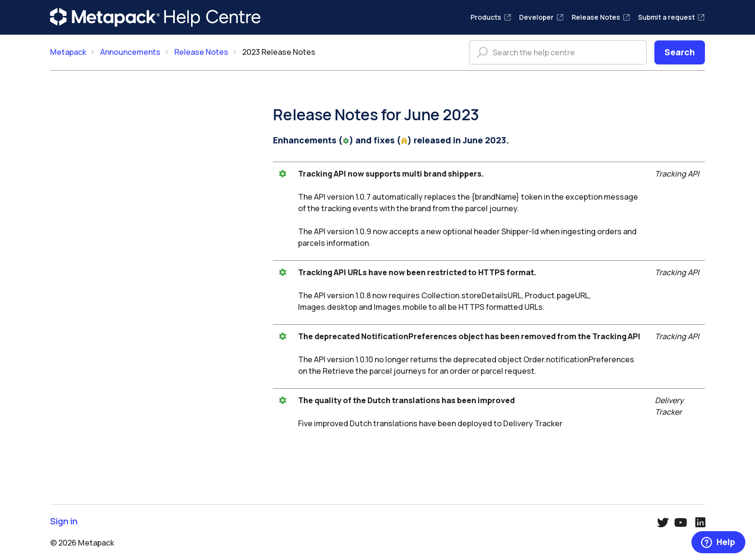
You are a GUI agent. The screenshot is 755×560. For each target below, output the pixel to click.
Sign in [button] (64, 521)
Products (491, 17)
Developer (541, 17)
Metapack (68, 52)
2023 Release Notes (279, 52)
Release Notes (601, 17)
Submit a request (671, 17)
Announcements (130, 52)
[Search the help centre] (558, 52)
